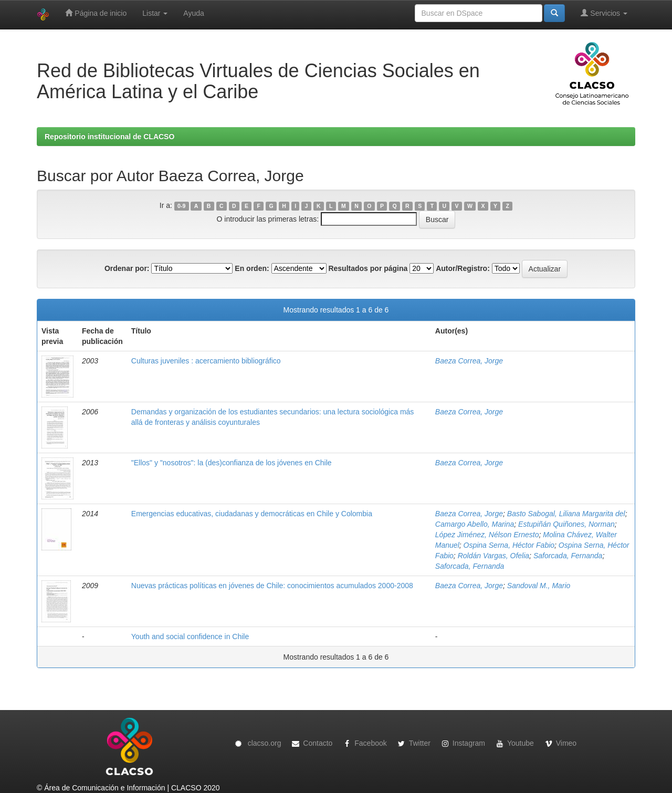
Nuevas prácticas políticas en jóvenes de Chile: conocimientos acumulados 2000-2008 (272, 586)
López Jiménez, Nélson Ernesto (487, 535)
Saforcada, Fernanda (568, 556)
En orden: (252, 268)
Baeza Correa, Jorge (469, 361)
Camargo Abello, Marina (475, 524)
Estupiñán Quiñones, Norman (566, 524)
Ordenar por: (127, 268)
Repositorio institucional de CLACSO (109, 137)
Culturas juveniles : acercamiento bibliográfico (206, 361)
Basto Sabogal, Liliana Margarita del (566, 514)
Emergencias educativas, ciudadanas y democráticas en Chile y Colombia (252, 514)
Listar (155, 13)
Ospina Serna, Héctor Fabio (509, 545)
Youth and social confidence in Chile (190, 637)
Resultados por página (368, 268)
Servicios (604, 13)
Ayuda (193, 13)
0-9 (181, 206)
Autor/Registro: (463, 268)
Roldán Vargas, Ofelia (493, 556)
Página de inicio (96, 13)
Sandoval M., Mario (539, 586)
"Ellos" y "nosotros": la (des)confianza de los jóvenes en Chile (232, 463)
